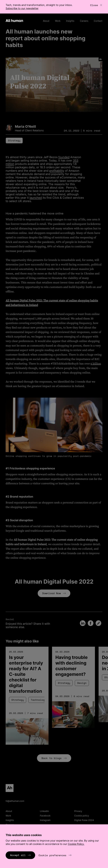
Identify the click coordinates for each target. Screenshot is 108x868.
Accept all (20, 855)
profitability (57, 171)
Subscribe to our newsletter (22, 8)
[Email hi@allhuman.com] (54, 801)
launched (36, 198)
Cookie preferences (55, 855)
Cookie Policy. (76, 844)
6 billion (96, 364)
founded (64, 157)
